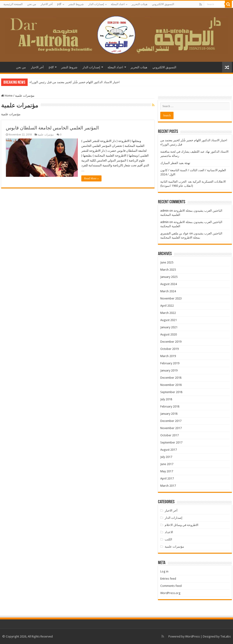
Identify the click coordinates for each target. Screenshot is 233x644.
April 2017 (167, 478)
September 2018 (171, 392)
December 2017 (171, 421)
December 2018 (171, 378)
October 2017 (169, 435)
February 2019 (170, 363)
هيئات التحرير (139, 4)
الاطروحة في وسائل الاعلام (182, 525)
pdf (59, 4)
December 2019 (171, 342)
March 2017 (168, 486)
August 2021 (169, 320)
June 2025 (167, 262)
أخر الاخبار (47, 4)
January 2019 (169, 370)
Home (7, 96)
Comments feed (171, 586)
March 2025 (168, 270)
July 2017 (166, 457)
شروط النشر (76, 4)
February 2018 (170, 406)
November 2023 (171, 298)
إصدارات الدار (96, 4)
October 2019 (169, 349)
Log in (164, 571)
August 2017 (169, 450)
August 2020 (169, 334)
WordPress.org (170, 593)
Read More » (91, 178)
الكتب (168, 539)
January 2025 (169, 277)
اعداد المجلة (118, 4)
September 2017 (171, 442)
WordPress (192, 636)
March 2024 (168, 291)
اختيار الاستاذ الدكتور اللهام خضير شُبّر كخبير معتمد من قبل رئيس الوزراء (75, 82)
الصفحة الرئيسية (13, 4)
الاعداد (169, 532)
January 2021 (169, 327)
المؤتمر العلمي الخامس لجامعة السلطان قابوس (52, 128)
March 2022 (168, 313)
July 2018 (166, 399)
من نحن (32, 4)
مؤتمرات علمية (46, 135)
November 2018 (171, 385)
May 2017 (167, 471)
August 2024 (169, 284)
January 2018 (169, 414)
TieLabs (225, 636)
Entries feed (168, 579)
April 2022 (167, 306)
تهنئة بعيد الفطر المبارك (175, 163)
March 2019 (168, 356)
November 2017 (171, 428)
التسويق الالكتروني (163, 4)
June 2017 (167, 464)
